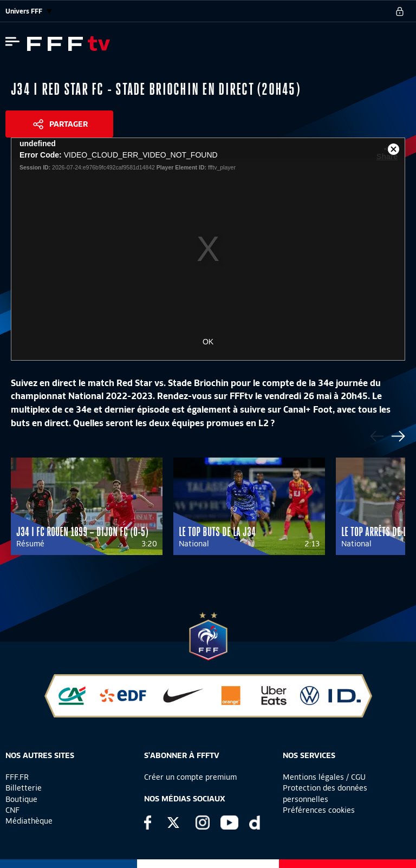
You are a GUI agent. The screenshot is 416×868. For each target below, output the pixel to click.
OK (208, 342)
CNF (12, 810)
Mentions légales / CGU (324, 777)
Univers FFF (29, 11)
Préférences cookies (319, 810)
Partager (69, 124)
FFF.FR (17, 777)
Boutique (21, 799)
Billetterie (24, 788)
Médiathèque (29, 821)
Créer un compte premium (190, 777)
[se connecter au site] (400, 11)
